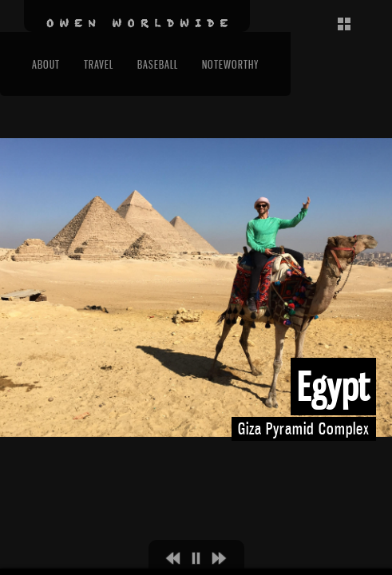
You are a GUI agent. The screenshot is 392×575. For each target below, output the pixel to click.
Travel (99, 64)
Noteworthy (230, 64)
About (46, 64)
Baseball (158, 64)
